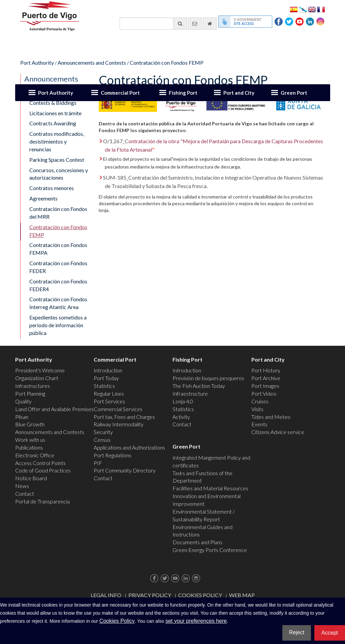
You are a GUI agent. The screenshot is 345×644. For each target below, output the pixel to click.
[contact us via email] (195, 24)
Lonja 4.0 (183, 401)
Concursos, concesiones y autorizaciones (59, 174)
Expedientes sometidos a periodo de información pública (58, 325)
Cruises (260, 401)
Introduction (108, 370)
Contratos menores (52, 188)
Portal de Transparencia (42, 501)
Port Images (265, 386)
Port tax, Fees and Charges (124, 417)
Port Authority (56, 93)
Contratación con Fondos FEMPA (58, 249)
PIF (98, 463)
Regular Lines (109, 393)
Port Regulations (113, 455)
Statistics (104, 386)
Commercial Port (120, 93)
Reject (297, 632)
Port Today (106, 378)
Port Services (109, 401)
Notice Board (31, 478)
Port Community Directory (125, 470)
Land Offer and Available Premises (54, 409)
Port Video (264, 393)
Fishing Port (183, 93)
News (22, 486)
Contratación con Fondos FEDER (58, 267)
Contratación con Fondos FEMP (167, 63)
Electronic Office (35, 455)
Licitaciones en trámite (55, 113)
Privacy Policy (150, 595)
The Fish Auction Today (199, 386)
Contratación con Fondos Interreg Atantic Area (58, 303)
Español (294, 9)
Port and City (239, 93)
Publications (29, 447)
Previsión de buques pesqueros (208, 378)
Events (259, 424)
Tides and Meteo (271, 417)
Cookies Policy (200, 595)
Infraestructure (190, 393)
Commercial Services (118, 409)
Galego (303, 9)
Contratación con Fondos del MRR (58, 213)
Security (103, 432)
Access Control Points (40, 463)
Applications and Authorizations (129, 447)
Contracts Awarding (53, 123)
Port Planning (30, 393)
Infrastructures (33, 386)
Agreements (43, 198)
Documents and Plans (197, 542)
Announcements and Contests (92, 63)
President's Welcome (40, 370)
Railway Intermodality (119, 424)
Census (102, 440)
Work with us (30, 440)
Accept (330, 633)
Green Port (294, 93)
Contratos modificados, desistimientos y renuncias (57, 141)
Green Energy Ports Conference (210, 550)
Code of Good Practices (43, 470)
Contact (25, 494)
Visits (257, 409)
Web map (242, 595)
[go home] (210, 24)
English (312, 9)
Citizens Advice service (278, 432)
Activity (181, 417)
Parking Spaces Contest (57, 160)
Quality (23, 401)
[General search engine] (153, 24)
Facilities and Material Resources (210, 488)
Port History (266, 370)
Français (321, 9)
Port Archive (266, 378)
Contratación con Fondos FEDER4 (58, 285)
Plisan (22, 417)
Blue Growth (30, 424)
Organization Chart (37, 378)
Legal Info (106, 595)
